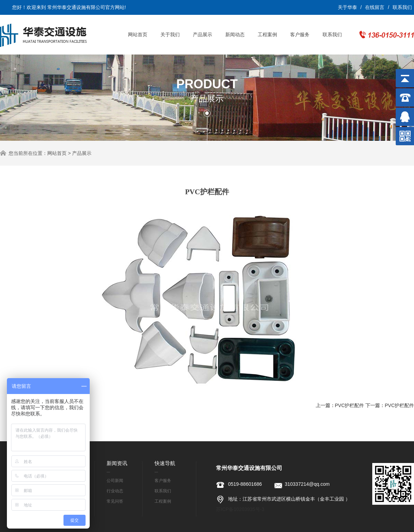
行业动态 (115, 491)
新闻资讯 (117, 463)
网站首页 (138, 35)
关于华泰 (347, 7)
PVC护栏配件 (350, 405)
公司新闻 (115, 481)
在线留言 (375, 7)
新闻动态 (235, 35)
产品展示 (203, 35)
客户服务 (300, 35)
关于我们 (170, 35)
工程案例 (267, 35)
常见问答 (115, 501)
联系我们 (402, 7)
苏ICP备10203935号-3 (240, 509)
